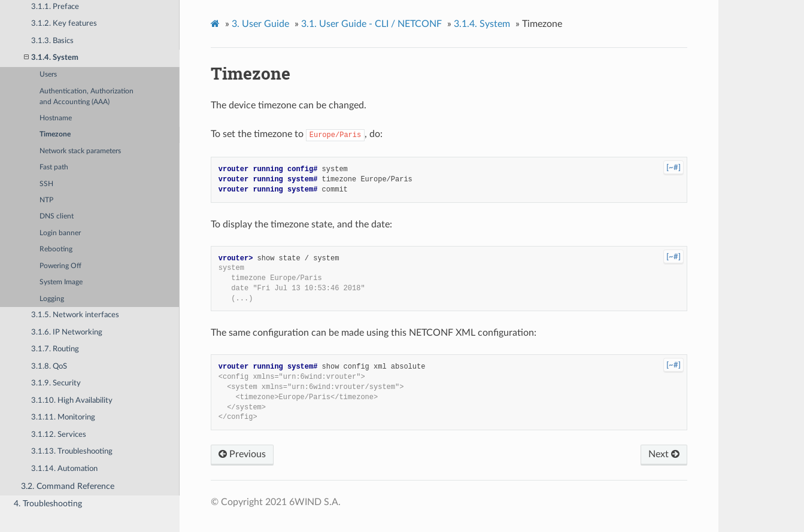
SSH (46, 184)
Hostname (56, 118)
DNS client (57, 216)
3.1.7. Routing (55, 349)
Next (664, 454)
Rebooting (56, 249)
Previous (242, 454)
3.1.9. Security (56, 383)
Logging (52, 299)
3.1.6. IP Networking (67, 332)
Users (48, 75)
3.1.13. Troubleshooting (72, 452)
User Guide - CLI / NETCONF (371, 24)
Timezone (55, 134)
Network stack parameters (80, 151)
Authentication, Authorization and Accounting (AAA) (87, 97)
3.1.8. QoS (49, 367)
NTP (46, 200)
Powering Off (60, 266)
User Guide (260, 24)
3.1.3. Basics (52, 41)
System (482, 24)
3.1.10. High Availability (72, 401)
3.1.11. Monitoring (63, 417)
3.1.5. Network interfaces (75, 315)
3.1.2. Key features (64, 24)
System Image (61, 282)
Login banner (60, 233)
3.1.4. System (51, 58)
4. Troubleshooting (48, 504)
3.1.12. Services (59, 435)
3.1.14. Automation (64, 469)
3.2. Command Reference (68, 486)
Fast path (54, 167)
